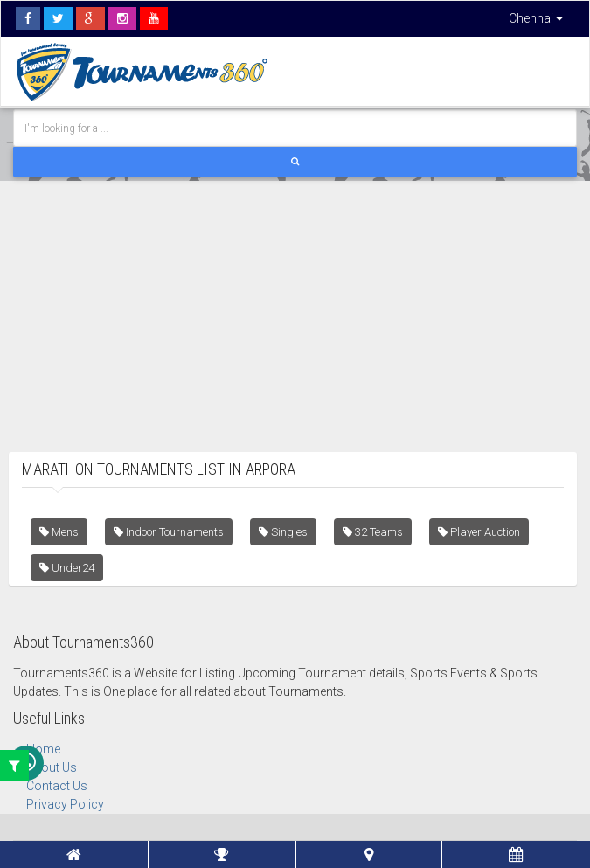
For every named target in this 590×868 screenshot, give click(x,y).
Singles (283, 532)
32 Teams (373, 532)
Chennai (536, 18)
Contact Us (57, 786)
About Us (52, 767)
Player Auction (479, 532)
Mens (59, 532)
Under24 (67, 568)
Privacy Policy (65, 804)
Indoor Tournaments (169, 532)
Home (43, 749)
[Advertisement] (295, 303)
